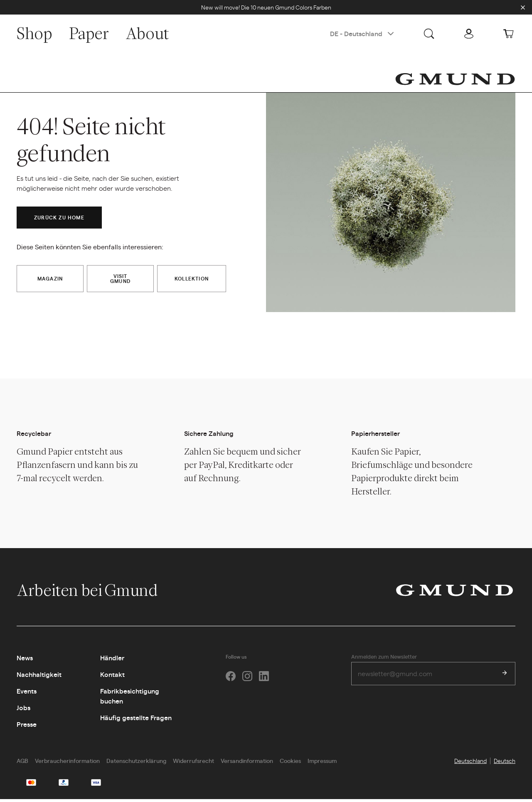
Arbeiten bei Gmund (96, 593)
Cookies (290, 763)
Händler (112, 661)
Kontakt (112, 677)
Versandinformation (247, 763)
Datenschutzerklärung (136, 763)
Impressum (322, 763)
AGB (22, 763)
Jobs (23, 710)
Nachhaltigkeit (39, 677)
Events (27, 694)
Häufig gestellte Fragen (136, 720)
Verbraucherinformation (67, 763)
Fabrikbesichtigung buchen (130, 699)
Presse (27, 727)
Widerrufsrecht (193, 763)
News (25, 661)
